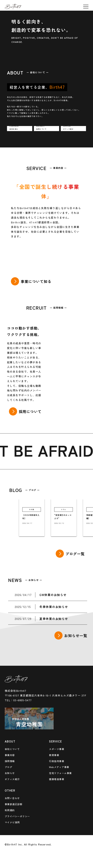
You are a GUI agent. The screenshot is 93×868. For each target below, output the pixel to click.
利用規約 (10, 810)
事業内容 (10, 755)
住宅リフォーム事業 (60, 773)
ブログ (9, 767)
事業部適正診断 (14, 804)
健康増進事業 (57, 779)
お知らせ (10, 773)
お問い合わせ (12, 798)
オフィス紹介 (12, 779)
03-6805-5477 (23, 700)
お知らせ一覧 (76, 635)
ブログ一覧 (75, 554)
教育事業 (54, 755)
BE (26, 450)
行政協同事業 (57, 761)
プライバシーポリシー (17, 816)
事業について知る (36, 281)
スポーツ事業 (57, 749)
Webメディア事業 (59, 767)
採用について (30, 411)
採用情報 (10, 761)
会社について (12, 749)
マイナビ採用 (12, 822)
